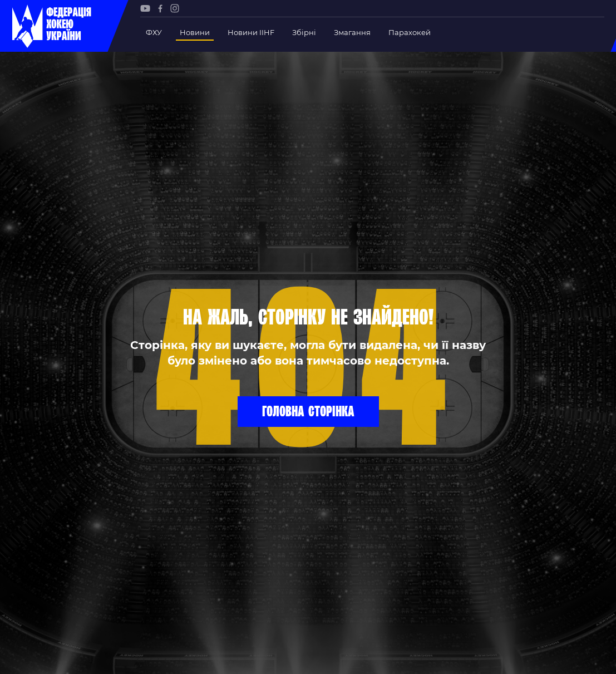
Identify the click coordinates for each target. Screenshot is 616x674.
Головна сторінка (308, 411)
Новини (195, 32)
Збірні (304, 32)
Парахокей (410, 32)
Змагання (352, 32)
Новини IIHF (251, 32)
